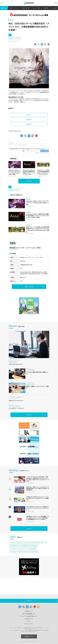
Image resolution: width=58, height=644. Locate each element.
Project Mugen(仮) (33, 546)
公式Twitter (29, 119)
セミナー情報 (36, 8)
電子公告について (29, 619)
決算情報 (46, 8)
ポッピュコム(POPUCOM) (22, 546)
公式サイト (29, 115)
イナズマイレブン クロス (15, 543)
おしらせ (29, 621)
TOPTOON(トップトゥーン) (41, 543)
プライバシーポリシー (29, 624)
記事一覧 (4, 8)
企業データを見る (29, 287)
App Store (29, 124)
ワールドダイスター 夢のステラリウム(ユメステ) (20, 552)
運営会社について (29, 611)
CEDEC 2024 (13, 546)
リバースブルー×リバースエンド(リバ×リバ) (19, 549)
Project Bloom (33, 549)
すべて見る (29, 181)
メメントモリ (17, 38)
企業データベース (14, 8)
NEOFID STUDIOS (35, 552)
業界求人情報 (26, 8)
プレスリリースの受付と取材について (29, 616)
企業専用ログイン (29, 636)
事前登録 (11, 20)
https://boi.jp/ (13, 250)
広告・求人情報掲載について (29, 614)
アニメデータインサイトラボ (28, 543)
